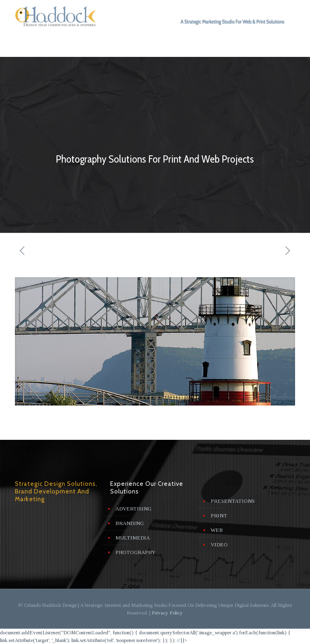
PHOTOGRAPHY (135, 552)
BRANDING (130, 523)
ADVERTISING (133, 509)
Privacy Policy (167, 613)
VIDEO (219, 545)
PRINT (219, 515)
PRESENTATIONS (233, 501)
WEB (217, 530)
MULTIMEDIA (133, 538)
